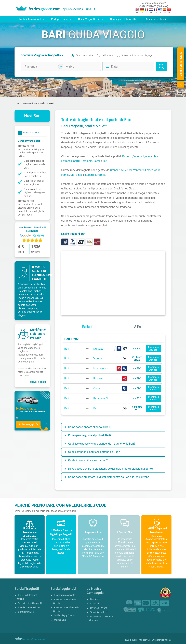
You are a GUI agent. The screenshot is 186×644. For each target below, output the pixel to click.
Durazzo (127, 156)
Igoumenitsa (150, 156)
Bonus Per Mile (26, 612)
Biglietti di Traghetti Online (28, 597)
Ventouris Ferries (143, 170)
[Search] (161, 66)
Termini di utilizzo (99, 612)
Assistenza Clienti (156, 19)
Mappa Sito (60, 620)
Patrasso (67, 161)
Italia (43, 104)
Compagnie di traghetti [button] (124, 19)
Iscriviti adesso (38, 382)
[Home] (18, 104)
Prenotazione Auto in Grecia (65, 601)
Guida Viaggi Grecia (64, 615)
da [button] (137, 349)
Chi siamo (95, 599)
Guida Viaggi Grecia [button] (91, 19)
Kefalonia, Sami (90, 161)
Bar (104, 161)
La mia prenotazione (29, 608)
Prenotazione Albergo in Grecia (66, 609)
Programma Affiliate (65, 595)
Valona (138, 156)
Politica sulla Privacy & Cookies (101, 619)
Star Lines (76, 175)
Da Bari (87, 326)
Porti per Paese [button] (61, 19)
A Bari (138, 326)
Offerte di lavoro (99, 608)
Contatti (94, 604)
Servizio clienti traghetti (30, 603)
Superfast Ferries (95, 175)
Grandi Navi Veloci (121, 170)
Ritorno (108, 55)
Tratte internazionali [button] (32, 19)
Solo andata (85, 55)
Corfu (76, 161)
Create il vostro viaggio (138, 55)
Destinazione (30, 104)
